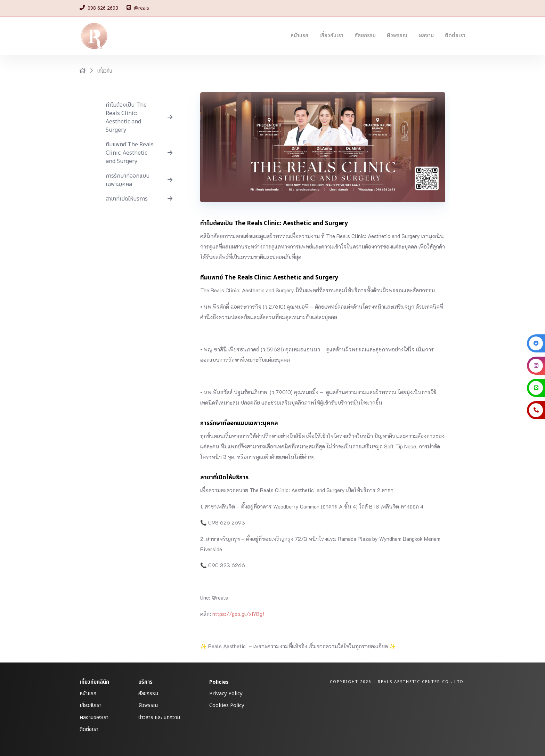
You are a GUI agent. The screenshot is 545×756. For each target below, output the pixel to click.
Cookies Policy (227, 705)
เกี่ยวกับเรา (331, 36)
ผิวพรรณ (397, 36)
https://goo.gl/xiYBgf (238, 614)
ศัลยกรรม (365, 36)
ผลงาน (426, 36)
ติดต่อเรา (455, 36)
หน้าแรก (299, 36)
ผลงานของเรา (94, 718)
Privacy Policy (226, 694)
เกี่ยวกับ (105, 71)
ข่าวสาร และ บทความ (159, 718)
